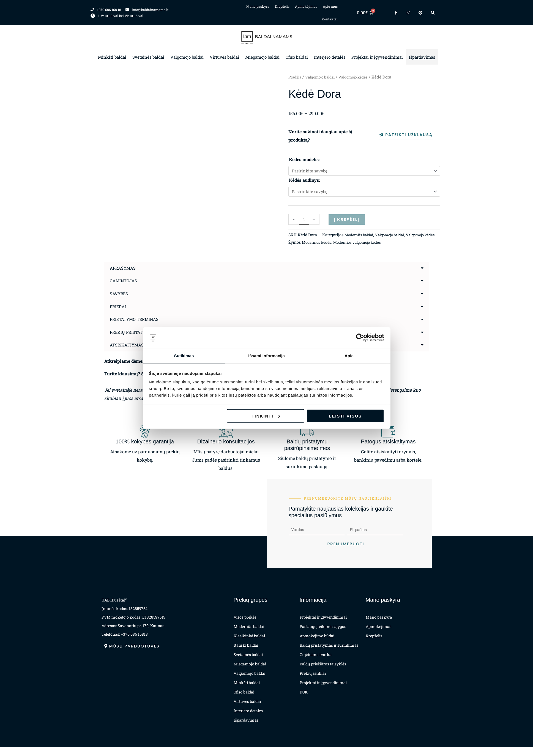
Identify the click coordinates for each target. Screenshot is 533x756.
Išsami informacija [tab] (266, 355)
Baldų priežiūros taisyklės (323, 673)
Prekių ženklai (313, 682)
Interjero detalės (330, 57)
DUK (304, 701)
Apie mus (330, 6)
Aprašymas (124, 278)
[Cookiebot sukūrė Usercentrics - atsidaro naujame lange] (360, 337)
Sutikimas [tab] (184, 355)
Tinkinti (266, 416)
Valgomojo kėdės (360, 77)
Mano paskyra (258, 6)
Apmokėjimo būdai (317, 645)
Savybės (120, 303)
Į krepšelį (348, 221)
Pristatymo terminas (136, 328)
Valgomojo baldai (187, 57)
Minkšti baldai (112, 57)
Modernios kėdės (318, 252)
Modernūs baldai (327, 244)
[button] (267, 278)
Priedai (118, 316)
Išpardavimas (422, 57)
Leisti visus (345, 416)
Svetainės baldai (148, 57)
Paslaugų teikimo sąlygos (323, 636)
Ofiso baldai (297, 57)
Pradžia (296, 77)
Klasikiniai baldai (249, 645)
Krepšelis (282, 6)
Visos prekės (245, 626)
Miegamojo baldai (262, 57)
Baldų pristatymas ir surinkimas (329, 654)
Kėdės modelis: (304, 159)
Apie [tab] (349, 355)
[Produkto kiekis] (304, 222)
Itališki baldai (246, 654)
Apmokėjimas (306, 6)
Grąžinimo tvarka (316, 664)
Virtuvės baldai (224, 57)
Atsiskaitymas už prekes (140, 354)
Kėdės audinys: (304, 181)
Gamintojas (125, 290)
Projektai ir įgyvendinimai (377, 57)
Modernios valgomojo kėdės (362, 252)
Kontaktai (330, 19)
